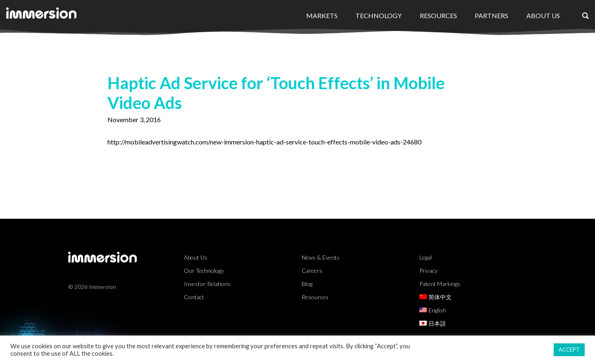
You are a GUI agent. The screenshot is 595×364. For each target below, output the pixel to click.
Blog (307, 284)
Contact (194, 297)
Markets (322, 15)
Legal (426, 257)
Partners (491, 15)
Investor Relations (207, 284)
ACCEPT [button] (569, 350)
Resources (438, 15)
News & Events (321, 257)
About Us (543, 15)
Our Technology (204, 271)
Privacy (428, 271)
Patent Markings (440, 284)
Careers (312, 271)
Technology (378, 15)
